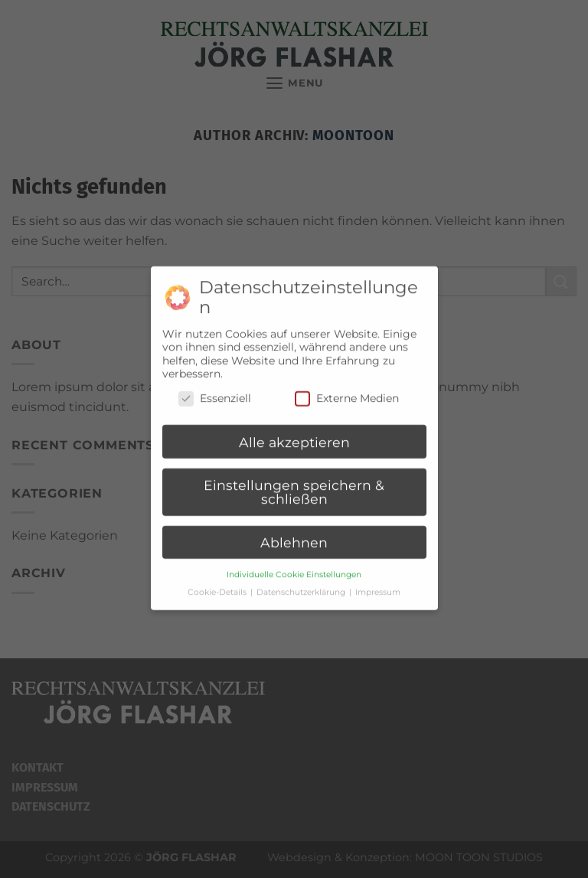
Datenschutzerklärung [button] (302, 585)
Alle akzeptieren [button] (294, 435)
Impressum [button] (378, 585)
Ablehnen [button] (294, 536)
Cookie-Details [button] (218, 585)
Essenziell (215, 392)
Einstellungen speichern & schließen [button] (294, 486)
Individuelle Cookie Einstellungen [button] (294, 568)
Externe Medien (347, 392)
